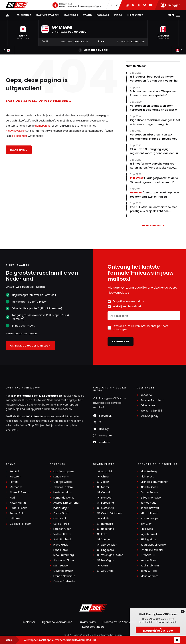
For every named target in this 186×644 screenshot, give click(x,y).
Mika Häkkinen (149, 513)
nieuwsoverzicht (16, 130)
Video (118, 15)
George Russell (63, 482)
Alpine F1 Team (19, 492)
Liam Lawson (61, 566)
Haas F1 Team (18, 508)
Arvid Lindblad (62, 539)
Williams (15, 519)
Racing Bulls (17, 513)
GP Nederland (106, 529)
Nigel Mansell (149, 534)
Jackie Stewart (150, 508)
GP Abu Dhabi (106, 571)
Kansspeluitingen (93, 627)
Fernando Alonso (64, 498)
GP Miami (103, 487)
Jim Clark (146, 524)
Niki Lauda (147, 529)
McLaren (15, 477)
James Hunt (148, 503)
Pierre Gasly (61, 545)
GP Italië (102, 534)
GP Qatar (103, 566)
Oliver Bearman (63, 571)
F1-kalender (20, 136)
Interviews (135, 15)
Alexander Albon (64, 560)
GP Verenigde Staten (110, 555)
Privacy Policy (87, 622)
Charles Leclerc (63, 487)
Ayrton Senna (149, 492)
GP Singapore (105, 550)
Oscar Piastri (61, 513)
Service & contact (152, 400)
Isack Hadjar (61, 508)
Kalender (71, 15)
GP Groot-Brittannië (110, 513)
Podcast (103, 15)
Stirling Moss (148, 539)
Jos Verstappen (150, 519)
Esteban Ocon (62, 529)
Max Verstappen (48, 15)
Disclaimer (29, 622)
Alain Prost (147, 477)
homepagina (43, 125)
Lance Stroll (61, 550)
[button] (23, 33)
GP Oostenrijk (105, 508)
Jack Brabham (150, 566)
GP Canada (104, 492)
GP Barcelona (105, 503)
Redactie (146, 395)
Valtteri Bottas (62, 534)
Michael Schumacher (154, 482)
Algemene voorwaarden (57, 622)
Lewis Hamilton (63, 492)
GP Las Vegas (105, 560)
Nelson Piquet (149, 560)
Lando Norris (61, 477)
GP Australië (105, 472)
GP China (103, 477)
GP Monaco (104, 498)
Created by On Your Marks (119, 622)
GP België (103, 519)
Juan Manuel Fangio (153, 545)
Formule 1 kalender (30, 416)
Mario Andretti (149, 576)
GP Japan (103, 482)
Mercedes (16, 487)
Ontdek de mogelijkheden (30, 346)
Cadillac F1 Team (20, 524)
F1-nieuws (24, 15)
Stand (87, 15)
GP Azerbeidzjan (107, 545)
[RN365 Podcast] (77, 5)
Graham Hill (148, 555)
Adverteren (148, 405)
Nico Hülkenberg (64, 555)
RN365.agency (149, 416)
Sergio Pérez (61, 524)
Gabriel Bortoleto (64, 581)
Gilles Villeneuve (151, 498)
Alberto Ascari (149, 487)
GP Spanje (103, 539)
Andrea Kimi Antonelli (67, 503)
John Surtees (149, 571)
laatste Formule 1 (23, 396)
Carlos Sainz (61, 519)
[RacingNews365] (93, 608)
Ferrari (14, 482)
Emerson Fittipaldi (152, 550)
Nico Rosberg (149, 472)
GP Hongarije (105, 524)
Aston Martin (18, 503)
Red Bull (15, 472)
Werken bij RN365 (151, 411)
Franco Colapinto (64, 576)
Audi (13, 498)
